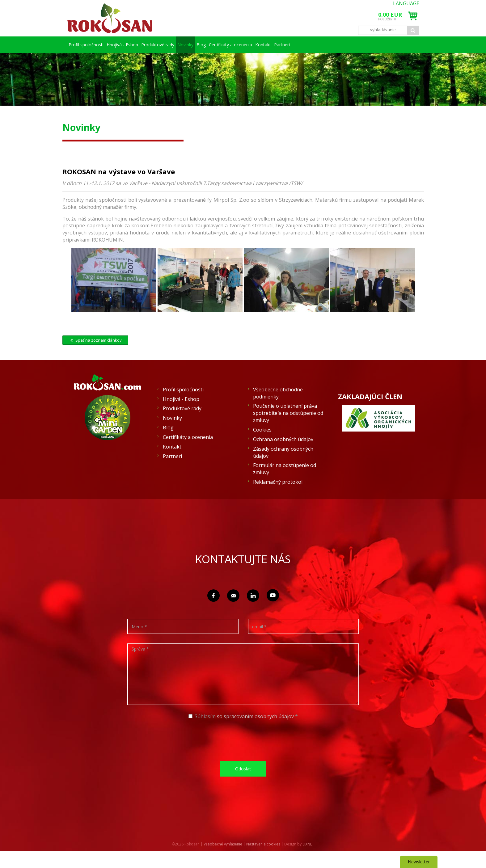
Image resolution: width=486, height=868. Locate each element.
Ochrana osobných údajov (283, 456)
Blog (258, 45)
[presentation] (245, 756)
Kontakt (356, 45)
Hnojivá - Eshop (131, 45)
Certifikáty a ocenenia (307, 45)
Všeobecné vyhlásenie (223, 861)
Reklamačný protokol (278, 499)
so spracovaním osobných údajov (255, 733)
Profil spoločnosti (88, 45)
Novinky (216, 45)
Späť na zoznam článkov (95, 357)
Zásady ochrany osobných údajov (283, 469)
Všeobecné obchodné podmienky (278, 410)
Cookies (262, 446)
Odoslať (243, 785)
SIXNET (308, 861)
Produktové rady (173, 45)
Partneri (88, 61)
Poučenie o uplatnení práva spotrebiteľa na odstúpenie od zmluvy (288, 430)
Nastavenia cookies (263, 861)
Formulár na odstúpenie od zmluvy (285, 485)
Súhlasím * (243, 733)
